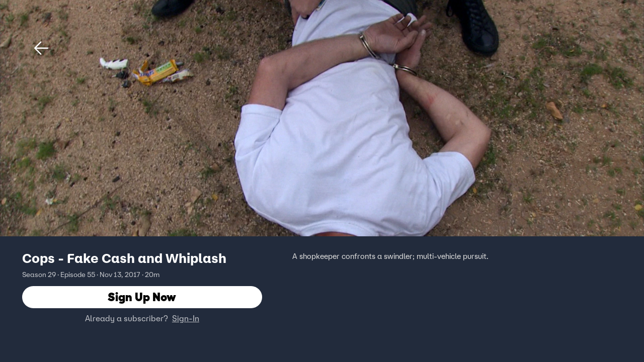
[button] (41, 48)
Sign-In (186, 318)
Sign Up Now (142, 297)
